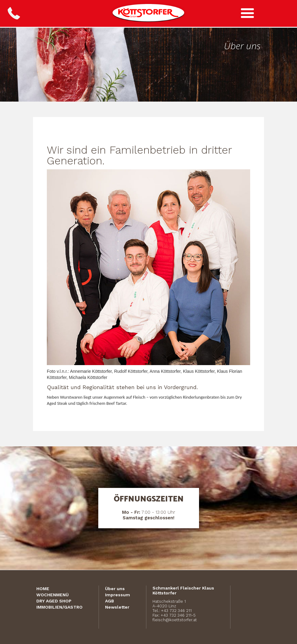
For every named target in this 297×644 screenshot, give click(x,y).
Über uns (115, 589)
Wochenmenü (53, 595)
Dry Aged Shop (54, 601)
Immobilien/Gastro (59, 607)
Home (43, 589)
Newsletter (117, 607)
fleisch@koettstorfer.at (175, 620)
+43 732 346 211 (176, 611)
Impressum (118, 595)
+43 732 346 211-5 (178, 615)
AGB (110, 601)
